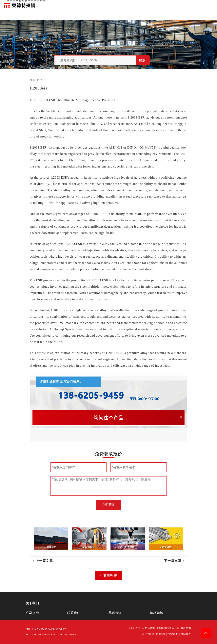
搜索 (142, 60)
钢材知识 (209, 4)
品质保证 (169, 4)
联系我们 (182, 4)
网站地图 (186, 634)
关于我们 (157, 4)
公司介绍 (32, 613)
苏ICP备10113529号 (154, 634)
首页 (148, 4)
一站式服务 (195, 4)
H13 (119, 147)
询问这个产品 (109, 418)
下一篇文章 (173, 561)
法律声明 (173, 634)
